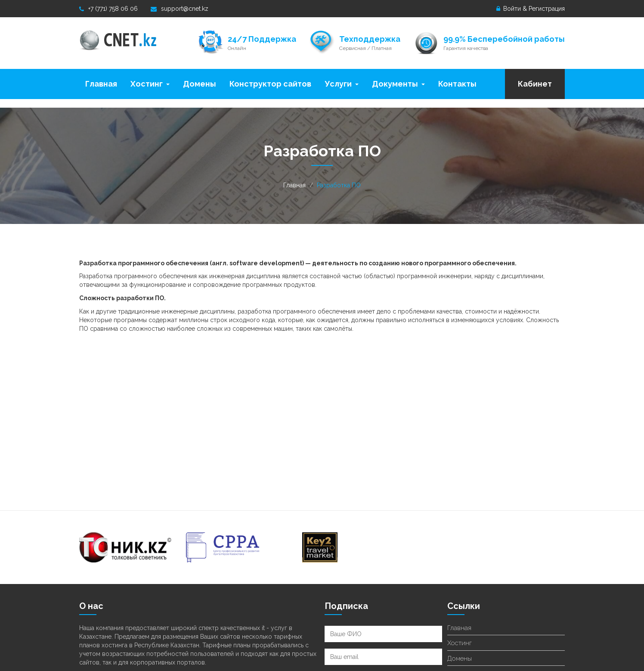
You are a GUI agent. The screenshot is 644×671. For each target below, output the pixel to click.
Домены (200, 84)
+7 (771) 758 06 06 (108, 9)
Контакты (457, 84)
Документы (398, 84)
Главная (101, 84)
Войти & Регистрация (531, 9)
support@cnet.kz (180, 9)
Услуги (342, 84)
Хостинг (150, 84)
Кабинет (535, 84)
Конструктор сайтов (270, 84)
